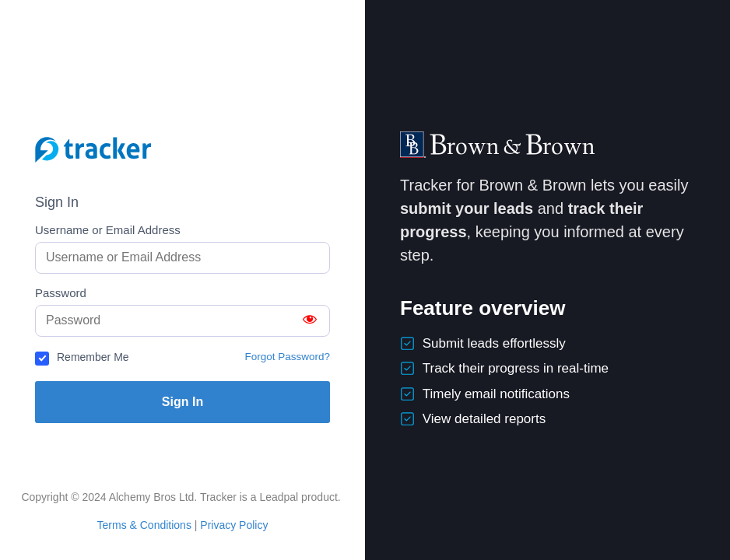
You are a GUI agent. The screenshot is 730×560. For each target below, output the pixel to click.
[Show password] (310, 321)
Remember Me (93, 357)
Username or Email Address (108, 230)
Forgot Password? (287, 357)
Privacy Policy (234, 525)
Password (61, 293)
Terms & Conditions (144, 525)
